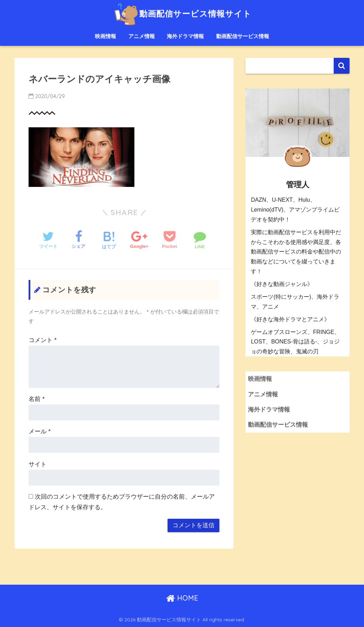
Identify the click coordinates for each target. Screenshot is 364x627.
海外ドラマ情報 (185, 36)
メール (40, 431)
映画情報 (105, 36)
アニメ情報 (142, 36)
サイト (38, 464)
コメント (43, 340)
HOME (182, 598)
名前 (37, 399)
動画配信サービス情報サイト (182, 14)
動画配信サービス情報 (243, 36)
